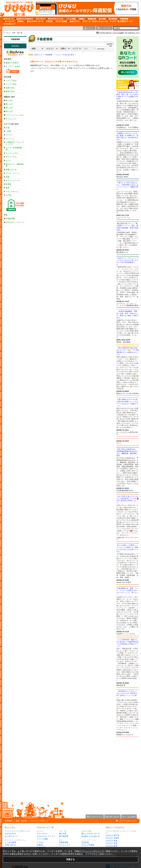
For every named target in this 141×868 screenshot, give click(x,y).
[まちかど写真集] (60, 21)
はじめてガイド (11, 836)
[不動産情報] (123, 19)
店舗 (7, 177)
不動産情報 (15, 39)
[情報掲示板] (91, 19)
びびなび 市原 (111, 843)
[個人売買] (102, 19)
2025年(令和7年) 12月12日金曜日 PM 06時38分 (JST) (119, 33)
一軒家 (8, 131)
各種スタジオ (11, 170)
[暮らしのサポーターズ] (34, 21)
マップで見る (11, 84)
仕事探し (40, 845)
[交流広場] (49, 21)
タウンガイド (42, 834)
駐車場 (8, 184)
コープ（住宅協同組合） (14, 149)
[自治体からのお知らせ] (24, 19)
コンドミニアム (12, 153)
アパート (9, 135)
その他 (8, 195)
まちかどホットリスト (46, 836)
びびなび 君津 (111, 841)
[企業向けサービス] (125, 21)
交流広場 (85, 842)
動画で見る (10, 91)
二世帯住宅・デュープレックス (15, 143)
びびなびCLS (10, 834)
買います (9, 104)
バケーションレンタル (15, 115)
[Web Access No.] (100, 21)
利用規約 (9, 821)
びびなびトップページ (15, 222)
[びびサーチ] (9, 19)
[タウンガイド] (40, 19)
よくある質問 (10, 842)
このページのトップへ (128, 821)
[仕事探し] (81, 19)
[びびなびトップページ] (18, 8)
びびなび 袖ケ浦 (112, 835)
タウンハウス (11, 157)
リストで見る (11, 81)
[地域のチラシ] (74, 21)
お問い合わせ (10, 845)
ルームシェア (65, 845)
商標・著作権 (21, 821)
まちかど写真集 (88, 845)
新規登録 (15, 46)
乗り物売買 (64, 836)
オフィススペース (13, 181)
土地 (7, 128)
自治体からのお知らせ (91, 836)
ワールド (7, 33)
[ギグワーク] (86, 21)
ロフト (8, 160)
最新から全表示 (12, 63)
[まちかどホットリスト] (55, 19)
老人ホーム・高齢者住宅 (15, 165)
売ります (9, 100)
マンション (10, 139)
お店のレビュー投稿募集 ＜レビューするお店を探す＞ (52, 55)
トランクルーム (12, 191)
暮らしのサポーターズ (91, 834)
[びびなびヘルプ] (113, 21)
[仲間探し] (20, 21)
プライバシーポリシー (39, 821)
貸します (9, 108)
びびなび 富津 (111, 846)
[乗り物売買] (112, 19)
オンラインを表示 (13, 66)
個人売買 (63, 834)
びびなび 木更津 (112, 838)
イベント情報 (42, 839)
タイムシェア (11, 119)
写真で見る (10, 88)
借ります (9, 111)
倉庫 (7, 188)
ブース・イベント (13, 173)
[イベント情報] (70, 19)
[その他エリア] (9, 24)
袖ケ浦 (20, 33)
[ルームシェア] (9, 21)
